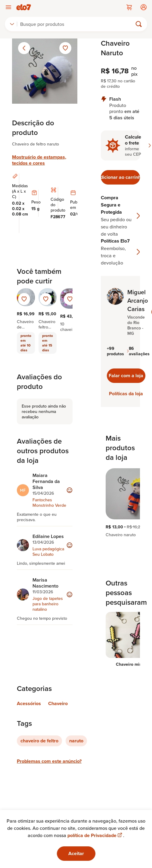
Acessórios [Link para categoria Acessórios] (29, 703)
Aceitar (76, 853)
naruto (76, 741)
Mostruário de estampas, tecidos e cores (39, 160)
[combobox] (12, 24)
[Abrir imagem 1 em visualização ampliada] (45, 71)
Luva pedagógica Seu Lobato (48, 552)
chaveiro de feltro (39, 741)
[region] (120, 503)
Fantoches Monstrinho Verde (49, 503)
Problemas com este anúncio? (49, 761)
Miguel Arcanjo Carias (138, 301)
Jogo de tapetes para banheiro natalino (48, 604)
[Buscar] (77, 24)
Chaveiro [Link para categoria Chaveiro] (58, 703)
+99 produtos (118, 351)
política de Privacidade (95, 835)
